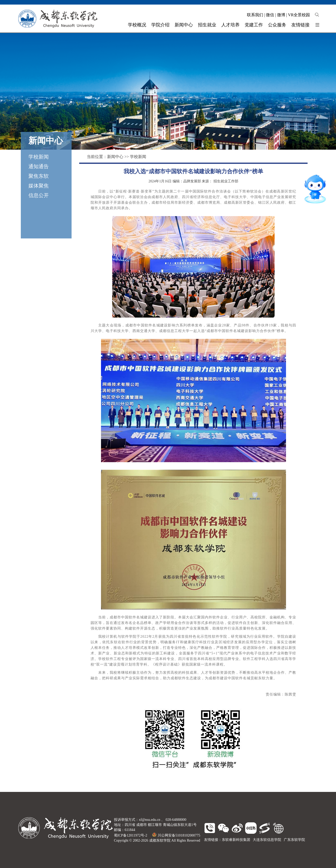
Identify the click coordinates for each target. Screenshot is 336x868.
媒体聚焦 (39, 186)
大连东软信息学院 (267, 840)
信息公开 (39, 195)
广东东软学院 (294, 840)
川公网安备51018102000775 (176, 835)
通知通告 (39, 166)
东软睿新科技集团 (236, 840)
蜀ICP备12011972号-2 (131, 835)
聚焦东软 (39, 176)
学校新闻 (39, 157)
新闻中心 (115, 157)
